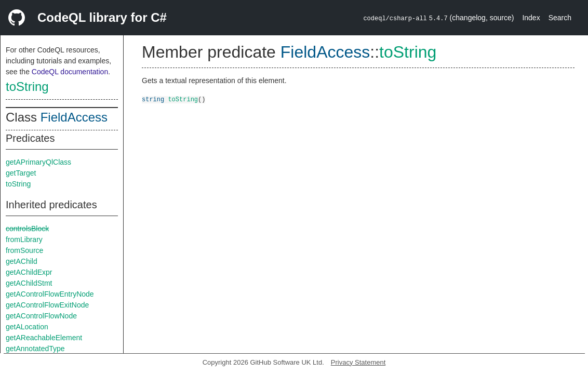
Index (531, 18)
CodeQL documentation (70, 72)
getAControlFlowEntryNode (50, 294)
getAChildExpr (29, 272)
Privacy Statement (358, 362)
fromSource (24, 250)
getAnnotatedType (35, 349)
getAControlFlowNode (41, 316)
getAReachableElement (44, 338)
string (153, 99)
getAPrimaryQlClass (38, 162)
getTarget (21, 173)
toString (27, 86)
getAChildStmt (29, 283)
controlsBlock (27, 229)
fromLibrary (24, 239)
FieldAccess (74, 117)
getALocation (27, 327)
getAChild (22, 261)
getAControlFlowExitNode (47, 305)
